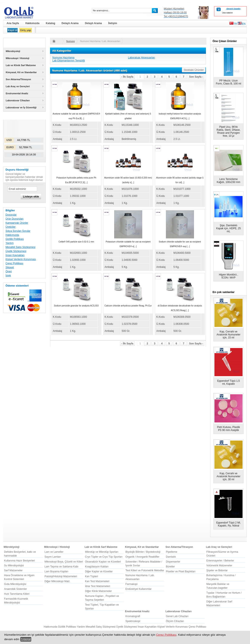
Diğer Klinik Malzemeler (98, 591)
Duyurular (11, 215)
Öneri (9, 271)
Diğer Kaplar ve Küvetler (99, 571)
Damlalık (171, 557)
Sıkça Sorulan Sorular (18, 231)
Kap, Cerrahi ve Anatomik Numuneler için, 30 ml (228, 476)
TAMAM (26, 639)
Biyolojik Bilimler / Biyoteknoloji (143, 552)
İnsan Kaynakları (15, 255)
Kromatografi (133, 616)
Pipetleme (172, 552)
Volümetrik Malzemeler (219, 566)
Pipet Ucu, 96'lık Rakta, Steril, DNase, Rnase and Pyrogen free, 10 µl (228, 131)
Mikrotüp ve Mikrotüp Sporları (102, 552)
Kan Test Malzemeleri (97, 581)
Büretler (170, 567)
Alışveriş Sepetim (233, 9)
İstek (8, 276)
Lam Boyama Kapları (56, 571)
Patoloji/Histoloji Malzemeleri (61, 576)
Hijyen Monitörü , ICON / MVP (228, 276)
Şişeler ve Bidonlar (217, 570)
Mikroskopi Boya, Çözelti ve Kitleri (64, 562)
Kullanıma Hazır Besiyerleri (19, 561)
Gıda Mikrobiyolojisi (15, 584)
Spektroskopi (133, 621)
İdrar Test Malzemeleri (98, 586)
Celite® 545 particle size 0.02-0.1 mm (76, 242)
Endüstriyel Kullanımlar (139, 589)
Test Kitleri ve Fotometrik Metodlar (145, 570)
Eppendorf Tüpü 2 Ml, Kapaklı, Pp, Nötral (228, 524)
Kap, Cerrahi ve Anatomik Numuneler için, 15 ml (228, 335)
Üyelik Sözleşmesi (16, 251)
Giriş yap (25, 30)
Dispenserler (173, 562)
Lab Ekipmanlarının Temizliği (69, 61)
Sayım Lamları (53, 557)
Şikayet (10, 267)
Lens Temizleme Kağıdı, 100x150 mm (229, 181)
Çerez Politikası (14, 263)
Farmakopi (131, 584)
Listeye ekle (31, 197)
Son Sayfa (196, 77)
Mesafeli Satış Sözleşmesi (20, 247)
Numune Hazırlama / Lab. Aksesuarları (70, 41)
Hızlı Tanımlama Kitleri (17, 594)
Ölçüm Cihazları (175, 621)
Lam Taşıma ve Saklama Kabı (61, 567)
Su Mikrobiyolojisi (14, 566)
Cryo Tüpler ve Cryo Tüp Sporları (104, 557)
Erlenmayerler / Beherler (220, 561)
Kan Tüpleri (91, 576)
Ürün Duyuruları (15, 219)
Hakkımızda (12, 235)
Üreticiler (11, 227)
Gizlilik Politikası (15, 239)
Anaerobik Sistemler (15, 589)
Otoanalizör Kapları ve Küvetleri (103, 562)
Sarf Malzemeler (13, 570)
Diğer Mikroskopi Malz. (57, 581)
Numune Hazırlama (63, 58)
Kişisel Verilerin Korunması (21, 259)
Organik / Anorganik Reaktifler (142, 557)
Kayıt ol (12, 30)
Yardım (10, 243)
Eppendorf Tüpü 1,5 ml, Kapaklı (228, 382)
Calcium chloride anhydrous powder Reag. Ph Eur (128, 306)
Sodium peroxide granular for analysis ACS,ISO (76, 306)
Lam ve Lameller (54, 552)
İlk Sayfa (127, 77)
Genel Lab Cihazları (177, 616)
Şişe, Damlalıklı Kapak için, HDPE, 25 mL (228, 228)
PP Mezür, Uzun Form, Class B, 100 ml (229, 82)
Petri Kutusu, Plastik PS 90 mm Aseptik (228, 429)
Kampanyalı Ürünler (17, 223)
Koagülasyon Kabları (97, 567)
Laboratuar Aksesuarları (142, 58)
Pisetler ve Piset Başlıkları (181, 571)
